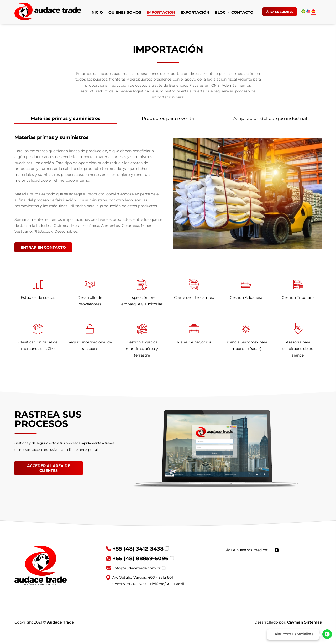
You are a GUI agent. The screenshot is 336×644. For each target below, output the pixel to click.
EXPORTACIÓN (195, 13)
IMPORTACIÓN (161, 13)
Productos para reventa (168, 118)
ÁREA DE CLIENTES (280, 12)
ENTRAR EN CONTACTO (43, 247)
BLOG (220, 13)
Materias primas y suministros (66, 120)
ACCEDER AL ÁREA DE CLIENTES (49, 468)
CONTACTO (242, 13)
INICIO (97, 13)
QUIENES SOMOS (125, 13)
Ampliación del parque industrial (270, 118)
